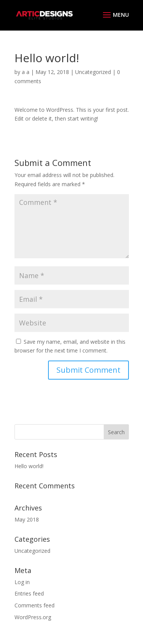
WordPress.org (33, 617)
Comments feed (35, 605)
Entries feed (29, 593)
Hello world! (29, 466)
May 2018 (27, 519)
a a (26, 72)
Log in (22, 582)
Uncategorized (93, 72)
